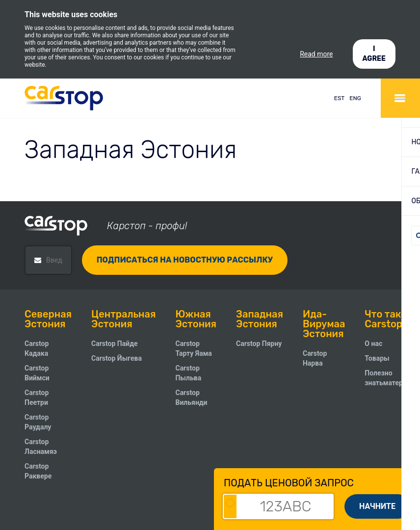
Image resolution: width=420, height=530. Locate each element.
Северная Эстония (48, 319)
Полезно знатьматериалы (392, 378)
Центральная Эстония (123, 319)
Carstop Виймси (37, 373)
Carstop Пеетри (37, 397)
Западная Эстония (260, 319)
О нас (373, 344)
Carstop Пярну (259, 344)
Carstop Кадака (37, 348)
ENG (355, 98)
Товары (377, 358)
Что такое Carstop (388, 319)
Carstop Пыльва (188, 373)
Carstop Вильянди (191, 397)
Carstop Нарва (315, 358)
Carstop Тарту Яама (193, 348)
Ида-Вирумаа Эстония (324, 324)
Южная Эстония (196, 319)
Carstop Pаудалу (38, 422)
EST (340, 98)
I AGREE (374, 54)
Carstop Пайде (115, 344)
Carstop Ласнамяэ (41, 447)
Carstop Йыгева (117, 358)
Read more (316, 54)
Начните (377, 506)
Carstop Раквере (38, 471)
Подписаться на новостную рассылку (185, 260)
